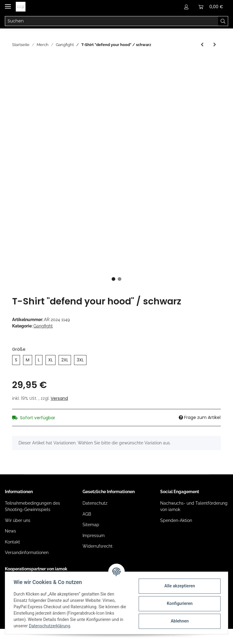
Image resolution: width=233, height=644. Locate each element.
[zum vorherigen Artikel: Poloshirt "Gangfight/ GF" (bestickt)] (202, 45)
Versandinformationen (27, 553)
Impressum (94, 536)
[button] (186, 7)
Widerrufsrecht (98, 546)
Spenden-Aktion (176, 520)
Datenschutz (95, 503)
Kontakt (12, 542)
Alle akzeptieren (178, 586)
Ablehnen (178, 621)
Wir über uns (18, 520)
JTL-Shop (201, 636)
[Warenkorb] (211, 7)
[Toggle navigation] (8, 4)
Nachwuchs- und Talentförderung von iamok (194, 506)
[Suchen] (112, 21)
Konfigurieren (178, 603)
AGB (87, 514)
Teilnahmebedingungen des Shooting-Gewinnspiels (32, 506)
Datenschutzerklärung (51, 626)
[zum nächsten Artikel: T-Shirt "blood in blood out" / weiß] (215, 45)
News (10, 531)
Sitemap (91, 525)
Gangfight (43, 326)
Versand (59, 398)
